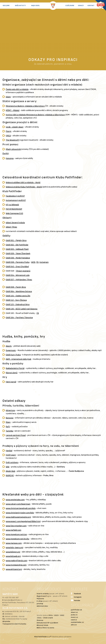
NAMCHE (10, 475)
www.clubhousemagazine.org (18, 517)
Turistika (9, 431)
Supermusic (11, 350)
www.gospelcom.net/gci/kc (17, 539)
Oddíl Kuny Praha (13, 355)
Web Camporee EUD (14, 213)
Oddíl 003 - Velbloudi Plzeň (17, 249)
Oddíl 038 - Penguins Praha (18, 262)
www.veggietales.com (15, 500)
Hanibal (9, 451)
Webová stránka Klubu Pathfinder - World (24, 187)
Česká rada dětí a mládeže (17, 89)
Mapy (8, 422)
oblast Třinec (11, 227)
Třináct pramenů (23, 271)
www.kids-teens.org (14, 548)
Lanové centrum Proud (16, 435)
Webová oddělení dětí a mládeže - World (23, 183)
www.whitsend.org (14, 569)
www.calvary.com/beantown (18, 504)
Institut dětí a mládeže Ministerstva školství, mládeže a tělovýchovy (35, 115)
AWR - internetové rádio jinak (18, 359)
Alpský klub (10, 471)
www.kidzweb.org (13, 556)
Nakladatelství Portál (15, 368)
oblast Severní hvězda (15, 223)
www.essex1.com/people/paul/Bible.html (23, 521)
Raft (8, 427)
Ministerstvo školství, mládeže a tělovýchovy (25, 106)
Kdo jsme (6, 6)
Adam (8, 97)
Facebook (76, 594)
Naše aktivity (20, 6)
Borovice (10, 418)
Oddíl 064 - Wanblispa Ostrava (19, 291)
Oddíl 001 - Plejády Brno (16, 240)
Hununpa (10, 158)
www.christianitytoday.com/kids (20, 513)
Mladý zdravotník (13, 149)
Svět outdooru (12, 462)
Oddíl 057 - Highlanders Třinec (19, 280)
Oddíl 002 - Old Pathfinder (17, 245)
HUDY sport (11, 455)
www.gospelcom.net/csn (16, 534)
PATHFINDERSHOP (14, 209)
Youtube (76, 601)
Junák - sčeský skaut (15, 127)
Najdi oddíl (35, 6)
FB (37, 262)
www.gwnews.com (14, 543)
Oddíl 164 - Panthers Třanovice (19, 318)
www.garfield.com (14, 530)
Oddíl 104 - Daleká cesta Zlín (18, 296)
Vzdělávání (70, 6)
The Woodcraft (12, 140)
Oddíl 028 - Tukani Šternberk (18, 253)
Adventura (10, 410)
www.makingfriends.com (17, 561)
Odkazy (81, 6)
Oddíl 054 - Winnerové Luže (18, 275)
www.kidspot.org (13, 552)
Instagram (44, 262)
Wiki (8, 467)
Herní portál (11, 382)
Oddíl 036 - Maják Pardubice (18, 258)
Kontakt (91, 6)
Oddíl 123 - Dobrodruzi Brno (18, 304)
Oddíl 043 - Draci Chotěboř (17, 267)
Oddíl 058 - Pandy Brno (16, 287)
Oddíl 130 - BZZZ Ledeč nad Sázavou (22, 309)
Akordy (9, 346)
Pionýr (9, 131)
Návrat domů (12, 373)
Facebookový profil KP (15, 196)
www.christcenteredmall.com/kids (21, 508)
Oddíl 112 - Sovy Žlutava (16, 300)
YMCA (8, 136)
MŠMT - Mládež (13, 110)
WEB (33, 262)
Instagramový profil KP (16, 200)
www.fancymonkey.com (16, 526)
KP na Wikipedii (12, 205)
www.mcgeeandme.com (16, 565)
